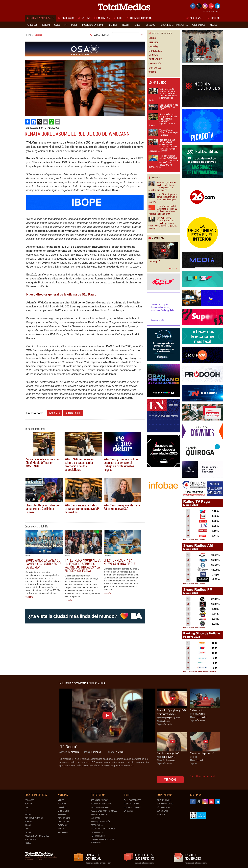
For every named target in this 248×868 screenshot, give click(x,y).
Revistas (28, 804)
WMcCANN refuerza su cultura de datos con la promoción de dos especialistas (79, 464)
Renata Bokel (73, 413)
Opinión (152, 72)
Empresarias (155, 51)
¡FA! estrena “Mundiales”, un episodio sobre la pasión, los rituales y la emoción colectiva (83, 566)
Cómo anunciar (164, 807)
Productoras (97, 825)
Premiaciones (155, 59)
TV (26, 811)
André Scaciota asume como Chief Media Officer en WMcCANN (43, 463)
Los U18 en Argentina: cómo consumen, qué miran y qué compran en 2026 (163, 198)
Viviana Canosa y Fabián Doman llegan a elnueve (163, 133)
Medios (152, 38)
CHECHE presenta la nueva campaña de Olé (120, 562)
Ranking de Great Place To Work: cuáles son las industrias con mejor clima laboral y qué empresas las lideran (163, 146)
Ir (142, 35)
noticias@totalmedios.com (196, 863)
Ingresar (214, 18)
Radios (28, 815)
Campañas (153, 47)
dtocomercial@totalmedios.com (98, 863)
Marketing (96, 818)
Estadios (28, 832)
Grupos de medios (99, 815)
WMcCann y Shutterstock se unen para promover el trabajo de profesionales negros (121, 464)
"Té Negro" (154, 261)
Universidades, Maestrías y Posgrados (103, 841)
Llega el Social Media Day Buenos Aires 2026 (163, 107)
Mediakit (161, 815)
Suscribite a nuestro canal (203, 776)
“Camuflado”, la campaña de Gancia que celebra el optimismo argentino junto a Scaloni (163, 120)
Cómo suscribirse (165, 804)
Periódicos (29, 800)
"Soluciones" (196, 710)
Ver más (29, 597)
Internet (29, 822)
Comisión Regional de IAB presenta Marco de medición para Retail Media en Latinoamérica (163, 210)
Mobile (28, 843)
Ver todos (170, 780)
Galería (173, 269)
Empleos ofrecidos (133, 800)
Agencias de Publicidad (101, 804)
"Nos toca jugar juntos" (168, 753)
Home (29, 35)
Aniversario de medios (101, 807)
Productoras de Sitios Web (103, 829)
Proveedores (97, 832)
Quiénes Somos (164, 800)
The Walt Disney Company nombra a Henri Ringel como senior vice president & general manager (162, 223)
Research (153, 43)
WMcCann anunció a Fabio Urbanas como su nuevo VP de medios (82, 509)
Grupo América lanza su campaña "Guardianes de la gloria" (43, 564)
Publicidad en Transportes (37, 836)
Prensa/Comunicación (100, 822)
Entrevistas (155, 68)
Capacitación (155, 64)
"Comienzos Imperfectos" (202, 753)
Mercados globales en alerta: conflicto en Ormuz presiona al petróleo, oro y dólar (162, 186)
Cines (27, 829)
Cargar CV (129, 811)
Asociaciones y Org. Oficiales (104, 811)
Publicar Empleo (132, 804)
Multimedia (63, 832)
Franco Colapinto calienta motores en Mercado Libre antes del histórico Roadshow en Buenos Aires (163, 162)
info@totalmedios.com (144, 863)
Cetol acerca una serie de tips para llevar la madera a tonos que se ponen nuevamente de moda (163, 95)
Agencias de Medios (100, 800)
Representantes (98, 836)
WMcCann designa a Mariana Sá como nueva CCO (122, 507)
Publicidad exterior (34, 818)
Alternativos (30, 840)
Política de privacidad (34, 860)
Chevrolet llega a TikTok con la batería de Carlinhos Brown (43, 509)
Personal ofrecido (132, 807)
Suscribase (194, 18)
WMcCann (55, 413)
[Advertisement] (38, 732)
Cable (27, 807)
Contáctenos (163, 811)
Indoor (28, 825)
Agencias (153, 55)
